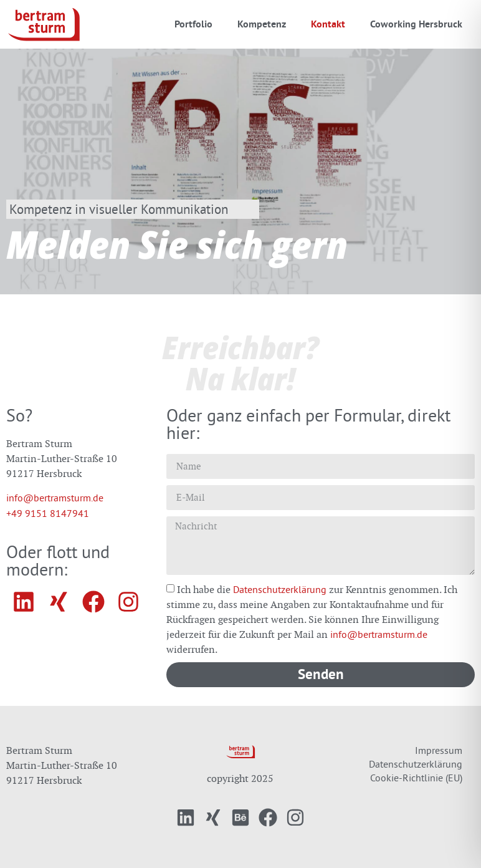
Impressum (439, 750)
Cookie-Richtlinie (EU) (416, 778)
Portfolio (193, 24)
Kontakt (328, 24)
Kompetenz (262, 24)
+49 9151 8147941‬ (48, 513)
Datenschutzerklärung (280, 589)
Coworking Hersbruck (416, 24)
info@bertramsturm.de (55, 498)
